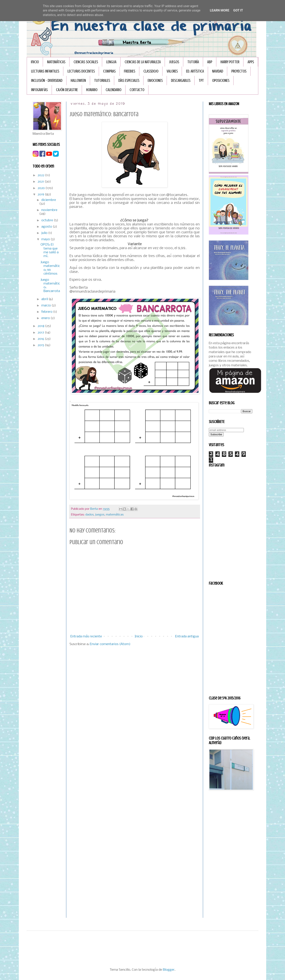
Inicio (35, 62)
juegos (100, 515)
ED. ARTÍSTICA (195, 71)
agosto (47, 227)
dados (90, 515)
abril (45, 299)
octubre (48, 220)
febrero (47, 312)
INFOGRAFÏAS (39, 90)
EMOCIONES (155, 81)
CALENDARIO (114, 90)
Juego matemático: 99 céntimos (50, 268)
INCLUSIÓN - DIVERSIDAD (47, 81)
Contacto (137, 90)
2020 (42, 188)
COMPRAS (109, 71)
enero (46, 318)
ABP (210, 62)
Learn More (219, 10)
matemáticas (115, 515)
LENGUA (111, 62)
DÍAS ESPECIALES (129, 81)
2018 (41, 326)
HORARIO (92, 90)
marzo (47, 306)
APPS (251, 62)
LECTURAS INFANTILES (45, 71)
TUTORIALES (102, 81)
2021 (41, 182)
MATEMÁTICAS (56, 62)
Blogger (169, 970)
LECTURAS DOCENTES (81, 71)
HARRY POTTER (230, 62)
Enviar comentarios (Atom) (110, 644)
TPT (201, 81)
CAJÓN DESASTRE (67, 90)
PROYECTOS (239, 71)
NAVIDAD (218, 71)
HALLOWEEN (78, 81)
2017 (41, 333)
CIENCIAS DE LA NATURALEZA (143, 62)
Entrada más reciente (86, 637)
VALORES (172, 71)
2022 (41, 175)
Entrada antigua (187, 637)
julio (45, 233)
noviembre (49, 210)
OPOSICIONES (221, 81)
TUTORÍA (193, 62)
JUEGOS (174, 62)
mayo (46, 239)
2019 (41, 195)
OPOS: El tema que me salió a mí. (50, 250)
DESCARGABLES (181, 81)
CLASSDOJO (151, 71)
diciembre (49, 200)
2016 (41, 339)
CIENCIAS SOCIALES (86, 62)
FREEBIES (130, 71)
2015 (41, 345)
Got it (238, 10)
